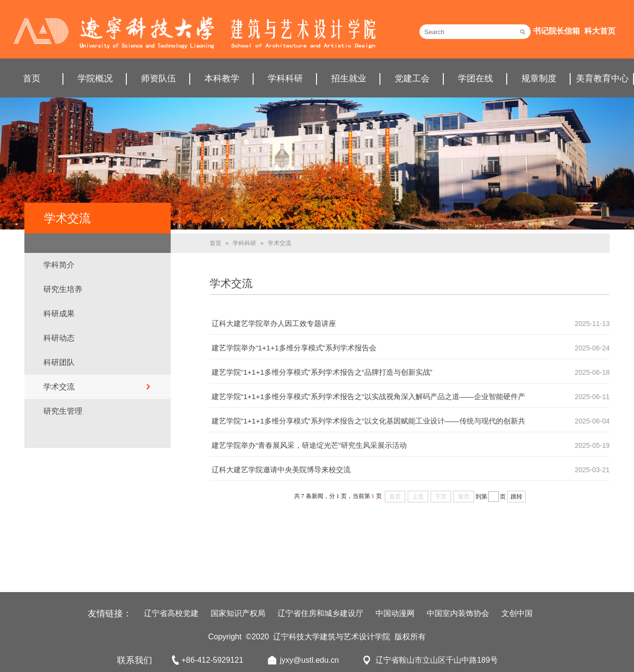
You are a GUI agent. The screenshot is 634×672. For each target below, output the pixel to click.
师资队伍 (158, 78)
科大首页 (600, 31)
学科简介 (59, 265)
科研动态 (59, 338)
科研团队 (59, 362)
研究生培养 (63, 289)
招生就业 (349, 78)
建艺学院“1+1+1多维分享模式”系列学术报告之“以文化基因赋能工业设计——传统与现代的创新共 (368, 421)
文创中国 (517, 613)
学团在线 (475, 78)
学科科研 (285, 78)
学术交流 (59, 387)
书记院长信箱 (556, 31)
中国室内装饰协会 (458, 613)
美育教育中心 (602, 78)
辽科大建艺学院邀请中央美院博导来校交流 (281, 470)
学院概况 (95, 78)
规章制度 (539, 78)
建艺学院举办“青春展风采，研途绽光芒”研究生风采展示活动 (309, 445)
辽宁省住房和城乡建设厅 (320, 613)
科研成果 (59, 314)
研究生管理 (63, 411)
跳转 (516, 497)
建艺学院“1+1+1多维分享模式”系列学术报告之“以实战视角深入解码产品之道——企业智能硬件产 (368, 396)
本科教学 (222, 78)
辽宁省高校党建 (171, 613)
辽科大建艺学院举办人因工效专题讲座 (274, 323)
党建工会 (412, 78)
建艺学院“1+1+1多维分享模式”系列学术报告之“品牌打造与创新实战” (322, 372)
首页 (32, 78)
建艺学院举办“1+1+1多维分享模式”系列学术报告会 (294, 348)
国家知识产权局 (238, 613)
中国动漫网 (395, 613)
